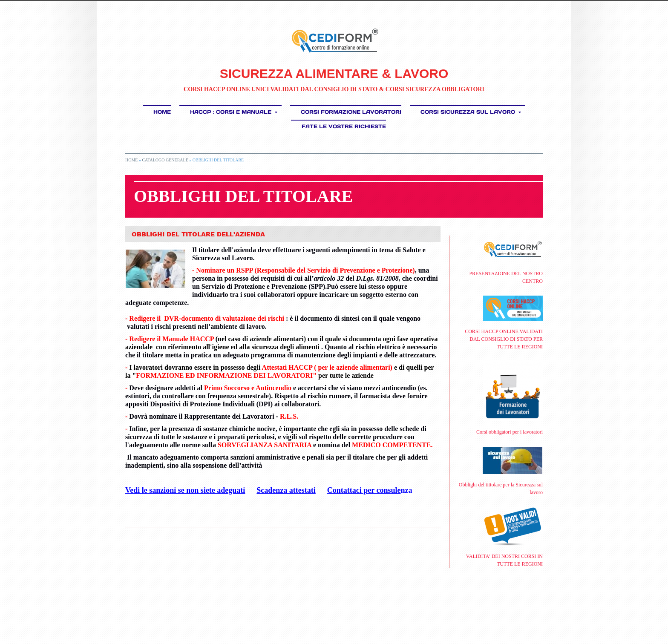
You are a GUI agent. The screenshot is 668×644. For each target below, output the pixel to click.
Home (162, 112)
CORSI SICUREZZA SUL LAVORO (471, 112)
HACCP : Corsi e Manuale (234, 112)
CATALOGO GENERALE (165, 160)
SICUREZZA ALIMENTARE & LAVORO (334, 73)
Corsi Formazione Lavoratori (351, 112)
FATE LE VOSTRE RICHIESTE (344, 126)
